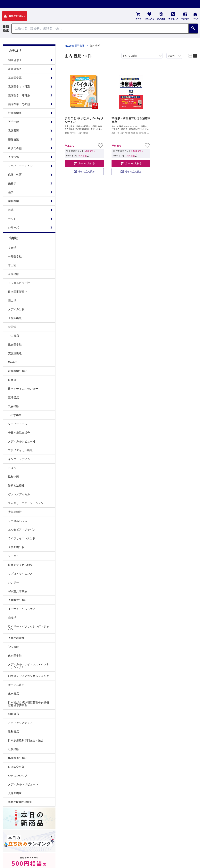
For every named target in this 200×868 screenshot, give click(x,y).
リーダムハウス (18, 521)
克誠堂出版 (15, 353)
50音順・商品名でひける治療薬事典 (131, 120)
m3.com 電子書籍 (75, 46)
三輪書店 (13, 397)
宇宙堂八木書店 (18, 591)
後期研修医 (15, 69)
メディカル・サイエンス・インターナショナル (29, 666)
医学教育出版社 (18, 600)
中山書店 (13, 336)
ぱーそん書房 (16, 685)
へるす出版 (15, 415)
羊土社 (12, 265)
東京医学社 (15, 656)
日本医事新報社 (18, 292)
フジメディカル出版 (20, 450)
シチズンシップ (18, 776)
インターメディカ (19, 459)
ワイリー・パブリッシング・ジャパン (29, 628)
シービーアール (18, 424)
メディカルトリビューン (23, 784)
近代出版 (13, 749)
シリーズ (13, 227)
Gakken (13, 362)
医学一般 (13, 122)
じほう (12, 468)
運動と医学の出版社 (20, 802)
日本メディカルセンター (23, 389)
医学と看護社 (16, 638)
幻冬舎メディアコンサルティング (29, 676)
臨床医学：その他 (19, 104)
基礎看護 (13, 139)
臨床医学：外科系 (19, 95)
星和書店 (13, 732)
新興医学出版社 (18, 371)
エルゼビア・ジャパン (22, 530)
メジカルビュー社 (19, 283)
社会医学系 (15, 113)
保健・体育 (15, 175)
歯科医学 (13, 201)
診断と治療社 (16, 485)
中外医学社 (15, 256)
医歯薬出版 (15, 318)
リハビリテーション (20, 166)
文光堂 (12, 248)
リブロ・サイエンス (20, 574)
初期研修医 (15, 60)
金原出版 (13, 274)
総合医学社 (15, 345)
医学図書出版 (16, 547)
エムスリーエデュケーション (26, 503)
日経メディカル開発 (20, 565)
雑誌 (11, 210)
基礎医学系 (15, 78)
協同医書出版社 (18, 758)
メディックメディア (20, 723)
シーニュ (13, 556)
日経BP (13, 380)
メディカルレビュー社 (22, 441)
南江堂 (12, 618)
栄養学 (12, 183)
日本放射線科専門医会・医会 (26, 740)
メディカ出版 (16, 309)
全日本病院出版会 (19, 433)
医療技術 (13, 157)
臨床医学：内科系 (19, 87)
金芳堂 (12, 327)
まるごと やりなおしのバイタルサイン (84, 120)
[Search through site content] (100, 29)
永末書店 (13, 694)
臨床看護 (13, 131)
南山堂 (12, 300)
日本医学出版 (16, 767)
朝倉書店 (13, 714)
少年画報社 (15, 512)
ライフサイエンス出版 (22, 538)
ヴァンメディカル (19, 494)
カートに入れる (84, 163)
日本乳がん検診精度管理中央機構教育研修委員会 (29, 704)
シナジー (13, 582)
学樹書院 (13, 647)
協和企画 (13, 477)
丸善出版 (13, 406)
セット (12, 219)
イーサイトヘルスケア (22, 609)
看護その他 (15, 148)
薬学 (11, 192)
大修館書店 (15, 793)
